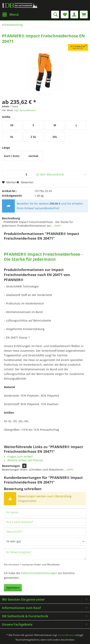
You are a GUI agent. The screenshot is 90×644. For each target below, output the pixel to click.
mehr (57, 226)
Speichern (13, 588)
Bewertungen (11, 466)
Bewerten (25, 182)
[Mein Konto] (74, 15)
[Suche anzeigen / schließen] (55, 15)
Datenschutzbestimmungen (39, 573)
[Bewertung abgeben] (45, 541)
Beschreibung (11, 218)
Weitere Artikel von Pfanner (24, 460)
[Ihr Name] (45, 512)
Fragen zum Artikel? (19, 457)
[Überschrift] (45, 532)
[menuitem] (10, 15)
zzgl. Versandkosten (25, 110)
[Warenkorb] (84, 15)
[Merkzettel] (65, 15)
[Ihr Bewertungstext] (45, 554)
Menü (11, 14)
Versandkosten (66, 635)
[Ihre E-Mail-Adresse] (45, 522)
